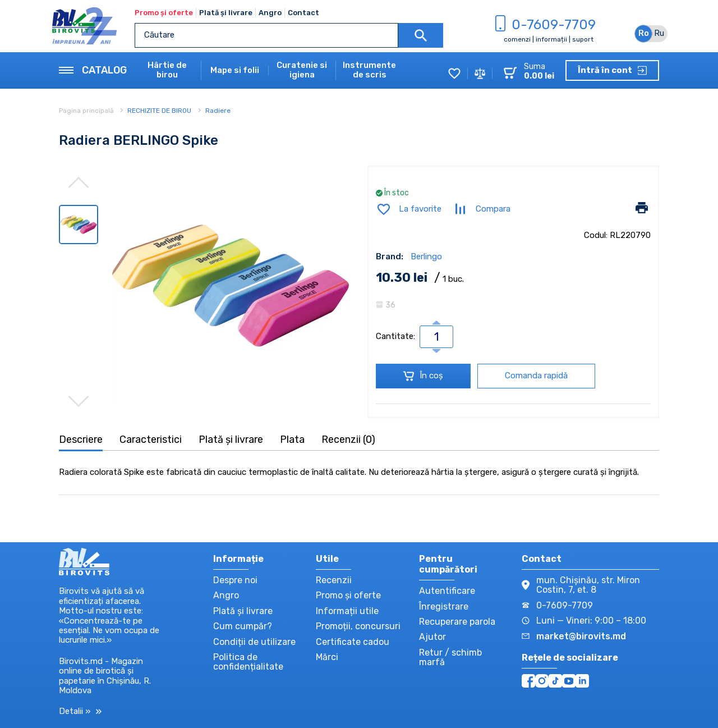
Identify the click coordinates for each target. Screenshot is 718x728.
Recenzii (334, 580)
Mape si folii (235, 70)
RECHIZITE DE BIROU (159, 111)
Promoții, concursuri (358, 626)
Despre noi (235, 580)
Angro (270, 13)
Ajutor (432, 637)
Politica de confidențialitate (248, 662)
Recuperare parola (457, 622)
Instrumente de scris (369, 70)
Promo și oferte (164, 13)
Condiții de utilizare (254, 642)
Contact (303, 13)
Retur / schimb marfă (450, 657)
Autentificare (447, 591)
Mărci (327, 657)
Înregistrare (444, 606)
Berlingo (426, 257)
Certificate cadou (353, 642)
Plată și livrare (226, 13)
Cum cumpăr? (243, 626)
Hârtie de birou (167, 70)
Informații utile (347, 611)
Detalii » (80, 711)
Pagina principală (87, 111)
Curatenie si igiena (302, 70)
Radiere (218, 111)
